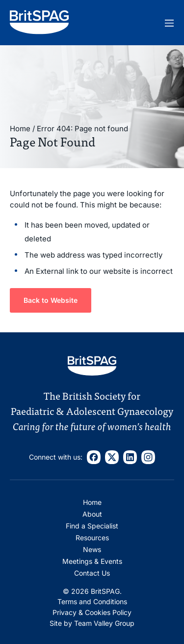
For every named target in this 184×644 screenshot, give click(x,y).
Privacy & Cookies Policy (92, 612)
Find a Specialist (92, 526)
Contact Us (92, 573)
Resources (92, 538)
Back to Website (51, 300)
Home (20, 129)
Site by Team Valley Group (92, 623)
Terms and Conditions (92, 601)
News (92, 549)
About (92, 514)
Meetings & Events (92, 561)
